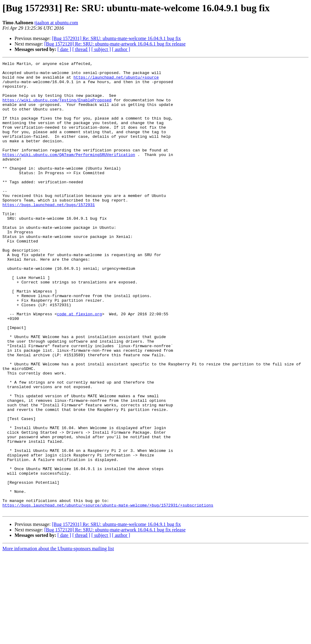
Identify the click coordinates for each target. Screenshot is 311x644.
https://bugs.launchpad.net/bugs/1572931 (49, 234)
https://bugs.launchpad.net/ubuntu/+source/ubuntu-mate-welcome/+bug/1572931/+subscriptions (108, 594)
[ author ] (121, 49)
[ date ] (64, 49)
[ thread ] (81, 49)
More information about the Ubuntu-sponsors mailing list (58, 639)
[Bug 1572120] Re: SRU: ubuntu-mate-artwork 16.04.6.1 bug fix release (115, 44)
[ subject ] (101, 49)
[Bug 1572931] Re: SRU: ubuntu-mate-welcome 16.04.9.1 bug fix (116, 38)
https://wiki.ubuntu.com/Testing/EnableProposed (57, 108)
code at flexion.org (79, 365)
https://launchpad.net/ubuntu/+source (116, 81)
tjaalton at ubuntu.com (56, 23)
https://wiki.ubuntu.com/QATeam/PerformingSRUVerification (69, 174)
